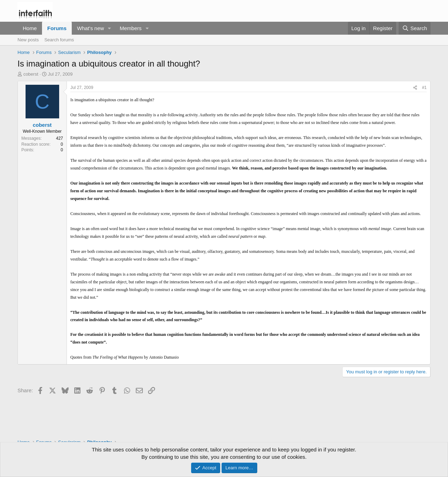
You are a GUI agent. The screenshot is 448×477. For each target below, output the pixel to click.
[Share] (415, 88)
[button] (110, 28)
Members (131, 28)
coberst (31, 74)
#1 (424, 88)
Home (30, 28)
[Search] (415, 28)
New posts (28, 40)
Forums (57, 28)
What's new (90, 28)
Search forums (59, 40)
